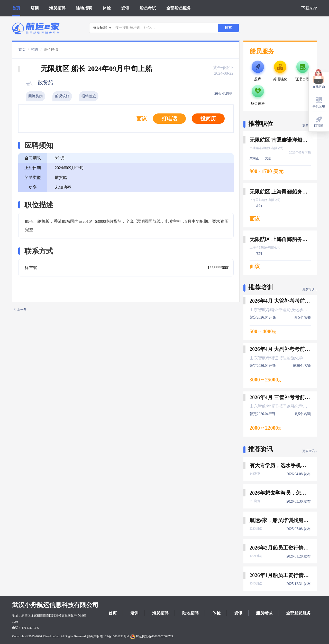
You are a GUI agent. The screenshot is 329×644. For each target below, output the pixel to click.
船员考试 (148, 8)
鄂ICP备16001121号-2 (115, 636)
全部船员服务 (179, 8)
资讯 (125, 8)
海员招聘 (57, 8)
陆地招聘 (84, 8)
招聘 (35, 50)
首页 (16, 8)
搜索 (228, 28)
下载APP (309, 8)
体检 (107, 8)
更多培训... (310, 289)
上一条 (20, 310)
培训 (35, 8)
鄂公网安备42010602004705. (152, 636)
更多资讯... (310, 451)
